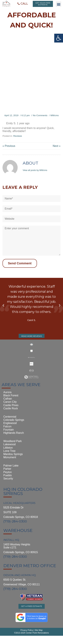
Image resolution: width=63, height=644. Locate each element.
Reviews (18, 136)
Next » (57, 146)
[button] (23, 4)
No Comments (40, 115)
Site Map (38, 630)
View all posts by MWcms (35, 170)
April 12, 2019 (11, 115)
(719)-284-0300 (15, 521)
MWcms (55, 115)
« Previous (9, 146)
